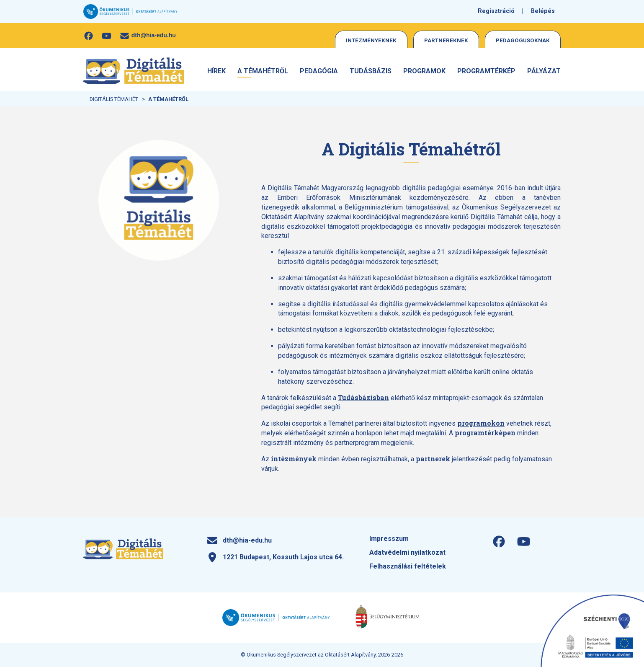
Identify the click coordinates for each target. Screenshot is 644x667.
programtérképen (485, 433)
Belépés (543, 11)
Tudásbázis (371, 71)
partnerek (433, 459)
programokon (481, 423)
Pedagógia (319, 71)
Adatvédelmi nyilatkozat (407, 552)
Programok (424, 71)
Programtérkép (486, 71)
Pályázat (544, 71)
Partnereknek (446, 40)
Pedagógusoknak (523, 40)
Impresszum (389, 539)
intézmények (294, 459)
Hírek (216, 71)
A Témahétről (263, 71)
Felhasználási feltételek (408, 566)
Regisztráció (496, 11)
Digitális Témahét (114, 99)
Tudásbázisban (363, 397)
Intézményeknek (371, 40)
